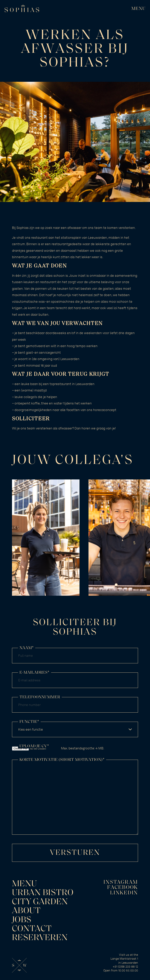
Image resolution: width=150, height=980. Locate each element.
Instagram (121, 882)
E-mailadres (35, 673)
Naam (27, 648)
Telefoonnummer (40, 697)
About (27, 911)
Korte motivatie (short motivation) (62, 760)
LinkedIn (124, 893)
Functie (29, 722)
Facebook (123, 888)
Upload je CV (34, 746)
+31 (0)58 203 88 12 (125, 967)
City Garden (40, 902)
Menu (24, 884)
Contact (32, 929)
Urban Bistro (43, 893)
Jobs (22, 920)
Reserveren (40, 938)
